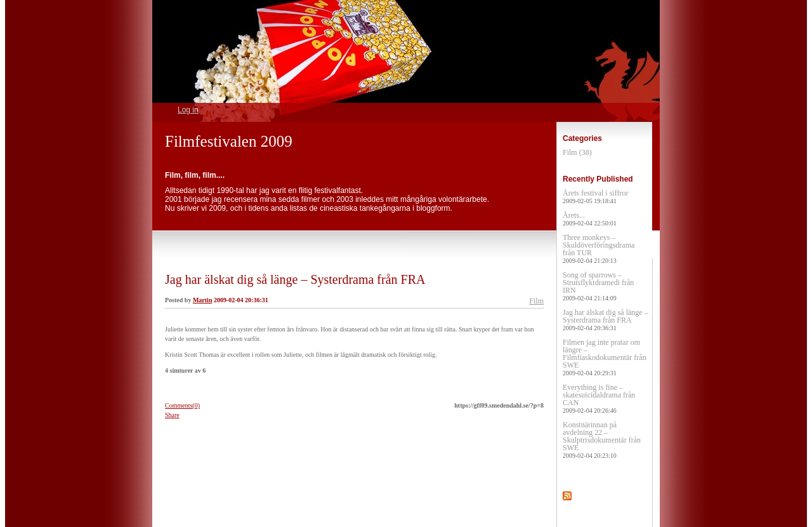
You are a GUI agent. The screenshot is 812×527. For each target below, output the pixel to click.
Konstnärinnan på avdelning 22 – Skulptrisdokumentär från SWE (602, 440)
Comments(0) (182, 405)
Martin (203, 300)
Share (172, 415)
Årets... (590, 219)
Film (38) (577, 152)
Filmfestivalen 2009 (229, 141)
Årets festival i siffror (595, 197)
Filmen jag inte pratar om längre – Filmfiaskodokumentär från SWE (605, 357)
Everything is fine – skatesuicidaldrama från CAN (599, 398)
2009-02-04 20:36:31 (241, 300)
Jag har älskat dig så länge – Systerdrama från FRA (295, 279)
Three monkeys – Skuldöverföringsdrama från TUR (599, 249)
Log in (188, 110)
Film (536, 301)
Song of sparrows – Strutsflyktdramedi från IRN (598, 286)
